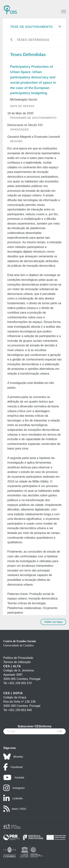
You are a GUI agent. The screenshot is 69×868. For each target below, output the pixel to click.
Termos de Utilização (17, 662)
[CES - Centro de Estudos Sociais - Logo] (10, 8)
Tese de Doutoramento (32, 27)
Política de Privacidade (18, 658)
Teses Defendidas (33, 40)
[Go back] (12, 40)
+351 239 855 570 (20, 683)
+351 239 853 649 (20, 710)
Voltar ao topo (53, 622)
